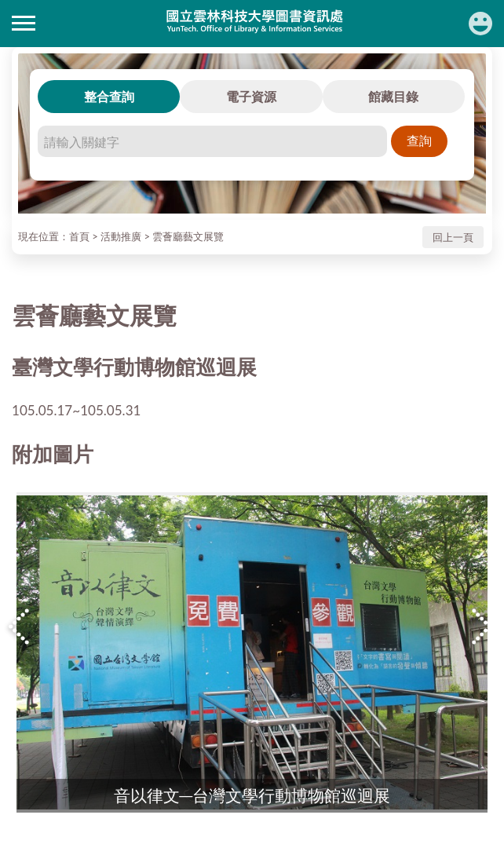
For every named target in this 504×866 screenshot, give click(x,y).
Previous (20, 627)
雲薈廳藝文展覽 (188, 236)
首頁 (79, 236)
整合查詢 (109, 96)
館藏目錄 (393, 96)
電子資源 (251, 96)
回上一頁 (453, 237)
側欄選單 (24, 23)
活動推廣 (121, 236)
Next (484, 627)
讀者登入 (480, 24)
